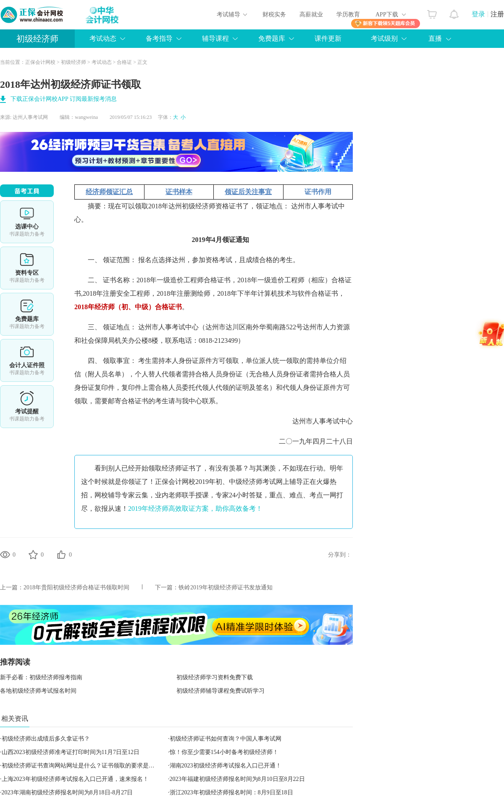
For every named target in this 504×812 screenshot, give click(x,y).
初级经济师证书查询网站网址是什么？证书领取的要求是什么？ (84, 766)
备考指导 (159, 38)
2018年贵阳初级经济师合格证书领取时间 (76, 587)
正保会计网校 (40, 62)
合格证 (124, 62)
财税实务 (274, 14)
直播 (435, 38)
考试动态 (103, 38)
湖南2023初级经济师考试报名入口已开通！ (226, 766)
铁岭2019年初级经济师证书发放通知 (226, 587)
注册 (497, 14)
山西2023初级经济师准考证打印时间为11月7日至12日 (71, 752)
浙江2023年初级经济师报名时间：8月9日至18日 (231, 792)
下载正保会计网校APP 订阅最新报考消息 (64, 99)
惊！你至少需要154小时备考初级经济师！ (224, 752)
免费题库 (272, 38)
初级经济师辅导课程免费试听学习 (220, 691)
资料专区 (27, 268)
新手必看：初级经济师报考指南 (41, 677)
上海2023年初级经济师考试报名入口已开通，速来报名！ (75, 779)
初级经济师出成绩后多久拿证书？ (46, 739)
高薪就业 (311, 14)
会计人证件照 (27, 360)
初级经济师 (37, 39)
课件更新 (328, 38)
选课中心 (27, 222)
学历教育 (348, 14)
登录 (478, 14)
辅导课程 (215, 38)
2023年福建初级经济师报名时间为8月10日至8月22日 (237, 779)
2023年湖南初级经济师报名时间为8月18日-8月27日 (67, 792)
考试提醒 (27, 407)
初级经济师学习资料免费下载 (215, 677)
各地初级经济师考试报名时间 (38, 691)
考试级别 (384, 38)
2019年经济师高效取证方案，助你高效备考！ (195, 508)
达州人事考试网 (30, 117)
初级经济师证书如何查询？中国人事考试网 (226, 739)
